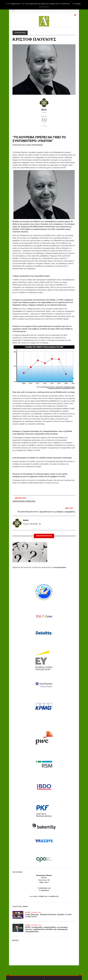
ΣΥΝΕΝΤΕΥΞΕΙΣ (20, 33)
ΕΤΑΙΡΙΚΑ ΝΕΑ (36, 912)
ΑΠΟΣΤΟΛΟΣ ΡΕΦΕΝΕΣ (24, 501)
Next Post (70, 508)
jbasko (44, 110)
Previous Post (19, 498)
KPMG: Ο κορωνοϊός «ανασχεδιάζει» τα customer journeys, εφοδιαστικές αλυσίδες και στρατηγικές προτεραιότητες (46, 929)
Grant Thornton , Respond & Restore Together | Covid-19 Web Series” (49, 915)
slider (28, 912)
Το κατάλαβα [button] (76, 4)
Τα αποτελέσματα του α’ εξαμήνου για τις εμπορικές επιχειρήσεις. (47, 512)
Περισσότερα (44, 7)
